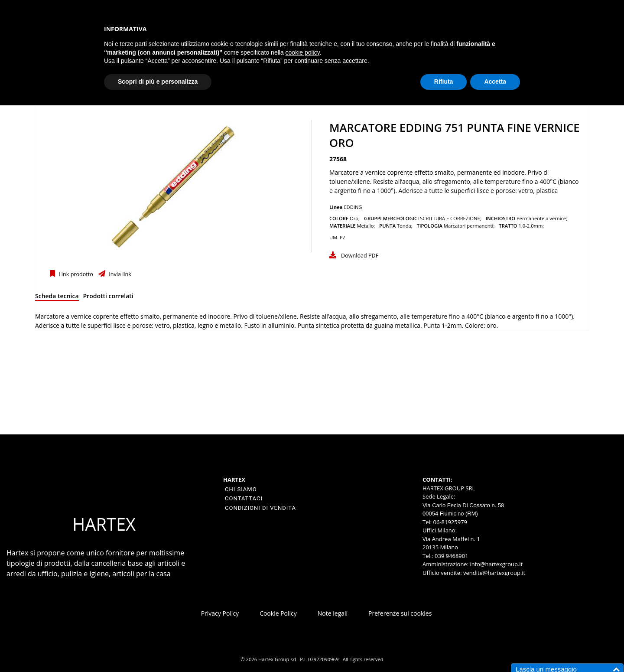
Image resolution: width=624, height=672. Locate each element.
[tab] (57, 298)
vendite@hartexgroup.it (494, 573)
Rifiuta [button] (444, 82)
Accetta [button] (495, 82)
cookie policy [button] (303, 52)
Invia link (119, 274)
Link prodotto (75, 274)
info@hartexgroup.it (496, 564)
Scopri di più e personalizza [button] (158, 82)
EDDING (353, 207)
